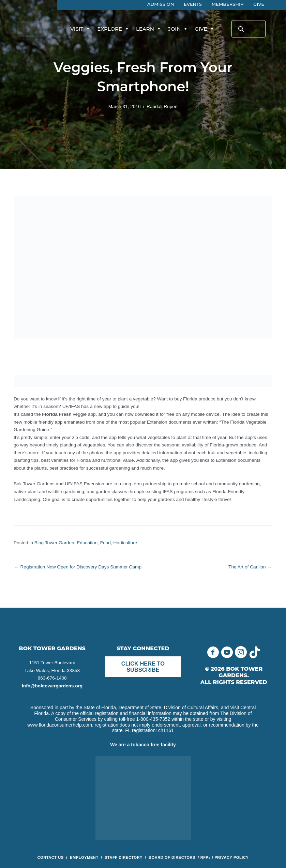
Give (259, 4)
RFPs (206, 857)
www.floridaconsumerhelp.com (60, 725)
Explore (113, 29)
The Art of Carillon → (250, 567)
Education (87, 543)
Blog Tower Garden (54, 543)
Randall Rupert (162, 106)
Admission (161, 4)
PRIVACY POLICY (231, 857)
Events (193, 4)
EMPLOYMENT (84, 857)
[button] (213, 652)
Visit (80, 29)
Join (178, 29)
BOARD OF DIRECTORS (173, 857)
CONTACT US (51, 857)
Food (106, 543)
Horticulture (125, 543)
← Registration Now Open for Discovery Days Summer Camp (78, 567)
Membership (228, 4)
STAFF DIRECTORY (124, 857)
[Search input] (249, 29)
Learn (149, 29)
